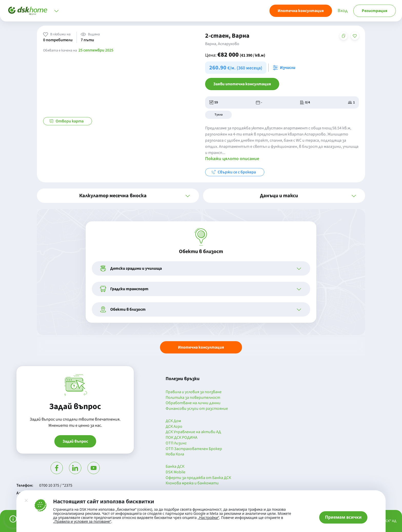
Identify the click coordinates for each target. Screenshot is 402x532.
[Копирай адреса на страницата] (344, 36)
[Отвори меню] (56, 11)
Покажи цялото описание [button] (232, 159)
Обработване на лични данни (193, 403)
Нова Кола (175, 454)
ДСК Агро (174, 427)
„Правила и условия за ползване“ (82, 521)
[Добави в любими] (355, 36)
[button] (118, 196)
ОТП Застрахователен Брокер (194, 449)
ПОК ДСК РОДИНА (182, 438)
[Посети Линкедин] (75, 468)
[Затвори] (26, 500)
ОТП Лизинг (176, 443)
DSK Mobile (175, 472)
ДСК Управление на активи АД (193, 432)
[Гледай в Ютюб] (94, 468)
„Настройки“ (208, 518)
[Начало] (28, 11)
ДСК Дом (173, 421)
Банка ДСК (175, 467)
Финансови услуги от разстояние (197, 409)
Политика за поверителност (193, 398)
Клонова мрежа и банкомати (192, 483)
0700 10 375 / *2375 (56, 485)
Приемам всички (343, 517)
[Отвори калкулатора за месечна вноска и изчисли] (285, 68)
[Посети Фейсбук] (57, 468)
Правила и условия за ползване (194, 392)
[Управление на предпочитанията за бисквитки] (13, 519)
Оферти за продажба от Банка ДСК (198, 478)
